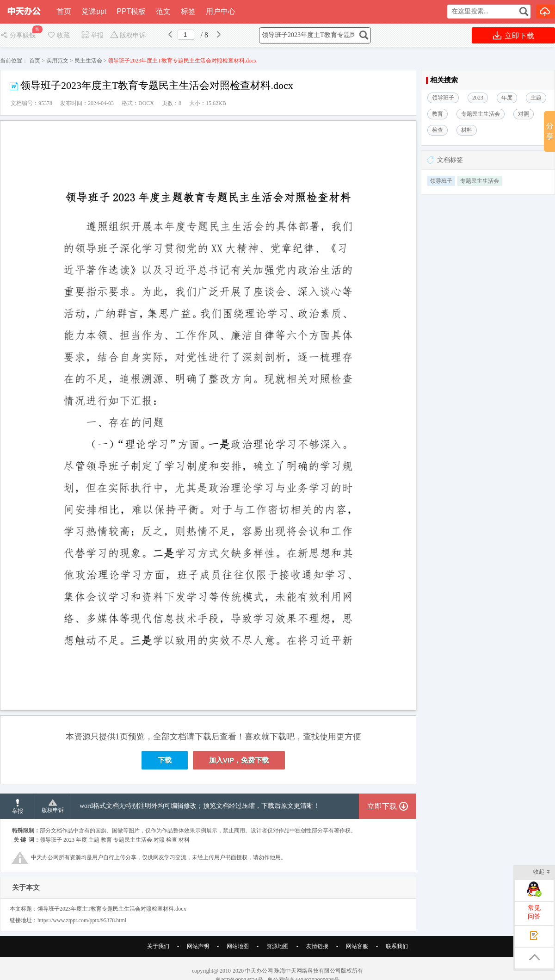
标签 (188, 11)
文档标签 (450, 160)
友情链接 (317, 946)
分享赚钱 (19, 35)
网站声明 (198, 946)
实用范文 (57, 61)
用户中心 (221, 11)
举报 (92, 35)
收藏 (58, 35)
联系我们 (397, 946)
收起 (542, 872)
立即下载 (514, 35)
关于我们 (158, 946)
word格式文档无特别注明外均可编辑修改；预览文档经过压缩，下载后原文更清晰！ (200, 806)
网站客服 (357, 946)
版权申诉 (128, 35)
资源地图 (277, 946)
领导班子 (441, 181)
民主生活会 (88, 61)
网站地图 (238, 946)
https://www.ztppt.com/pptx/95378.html (82, 920)
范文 (163, 11)
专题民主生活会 (480, 181)
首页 (64, 11)
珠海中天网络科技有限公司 (308, 971)
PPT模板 (131, 11)
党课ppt (94, 11)
